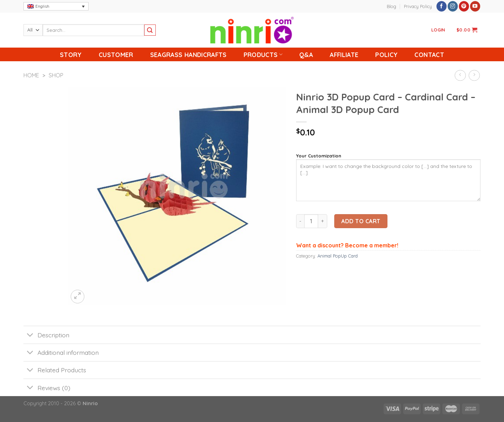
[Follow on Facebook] (442, 6)
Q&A (306, 55)
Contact (429, 55)
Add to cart (361, 221)
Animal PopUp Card (338, 256)
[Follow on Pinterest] (464, 6)
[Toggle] (30, 335)
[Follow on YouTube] (475, 6)
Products (263, 55)
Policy (386, 55)
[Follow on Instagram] (453, 6)
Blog (391, 6)
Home (31, 75)
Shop (56, 75)
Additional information (61, 353)
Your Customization (319, 156)
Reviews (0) (47, 388)
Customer (116, 55)
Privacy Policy (418, 6)
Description (46, 335)
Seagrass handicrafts (188, 55)
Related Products (55, 371)
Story (71, 55)
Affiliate (344, 55)
